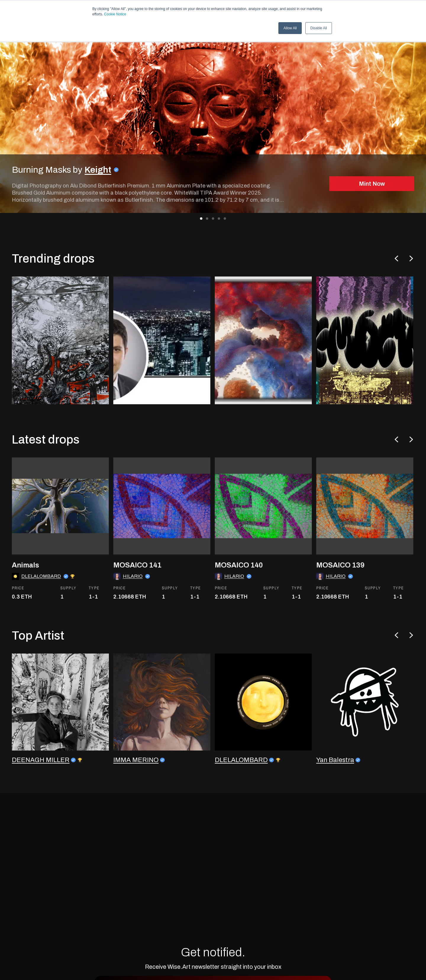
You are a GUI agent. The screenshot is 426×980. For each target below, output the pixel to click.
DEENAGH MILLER (41, 777)
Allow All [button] (290, 28)
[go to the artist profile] (60, 719)
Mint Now (372, 184)
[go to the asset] (60, 528)
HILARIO (133, 598)
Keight (98, 170)
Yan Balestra (335, 777)
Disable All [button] (319, 28)
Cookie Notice (115, 14)
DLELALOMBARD (41, 598)
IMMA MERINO (136, 777)
